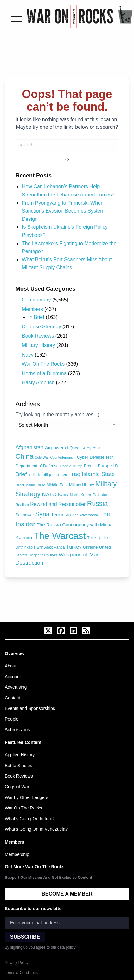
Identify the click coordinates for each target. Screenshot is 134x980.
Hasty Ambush (38, 383)
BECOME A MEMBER (67, 894)
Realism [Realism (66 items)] (22, 505)
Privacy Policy (17, 963)
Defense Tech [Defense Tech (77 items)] (102, 457)
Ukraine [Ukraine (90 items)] (90, 547)
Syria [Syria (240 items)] (42, 514)
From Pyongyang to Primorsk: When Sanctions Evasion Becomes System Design (63, 211)
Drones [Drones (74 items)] (90, 466)
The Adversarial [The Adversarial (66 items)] (85, 515)
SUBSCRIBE (25, 937)
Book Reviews (38, 336)
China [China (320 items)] (24, 456)
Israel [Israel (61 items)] (20, 485)
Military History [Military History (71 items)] (82, 485)
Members (32, 309)
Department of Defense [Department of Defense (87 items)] (37, 466)
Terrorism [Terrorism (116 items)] (61, 515)
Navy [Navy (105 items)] (63, 495)
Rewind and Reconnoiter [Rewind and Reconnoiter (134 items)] (58, 504)
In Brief (36, 317)
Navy (28, 355)
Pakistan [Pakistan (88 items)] (101, 495)
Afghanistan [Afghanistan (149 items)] (29, 447)
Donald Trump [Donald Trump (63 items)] (71, 466)
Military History (38, 345)
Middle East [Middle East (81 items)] (57, 485)
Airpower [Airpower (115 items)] (54, 447)
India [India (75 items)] (32, 475)
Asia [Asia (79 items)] (97, 448)
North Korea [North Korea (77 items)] (80, 495)
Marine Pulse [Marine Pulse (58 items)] (35, 485)
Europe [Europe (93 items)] (105, 466)
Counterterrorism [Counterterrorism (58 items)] (63, 457)
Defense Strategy (41, 327)
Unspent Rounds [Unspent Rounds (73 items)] (43, 555)
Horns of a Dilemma (44, 373)
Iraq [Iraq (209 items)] (75, 474)
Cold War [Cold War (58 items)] (42, 457)
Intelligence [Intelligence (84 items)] (48, 475)
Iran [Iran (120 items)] (65, 474)
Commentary (36, 300)
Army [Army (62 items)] (87, 448)
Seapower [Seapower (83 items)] (25, 515)
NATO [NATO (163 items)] (49, 494)
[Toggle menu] (16, 17)
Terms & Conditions (21, 973)
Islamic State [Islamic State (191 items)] (98, 474)
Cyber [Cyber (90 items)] (83, 457)
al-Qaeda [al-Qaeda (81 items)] (73, 448)
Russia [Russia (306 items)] (97, 504)
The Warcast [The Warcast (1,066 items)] (60, 536)
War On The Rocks (43, 364)
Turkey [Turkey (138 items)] (74, 547)
